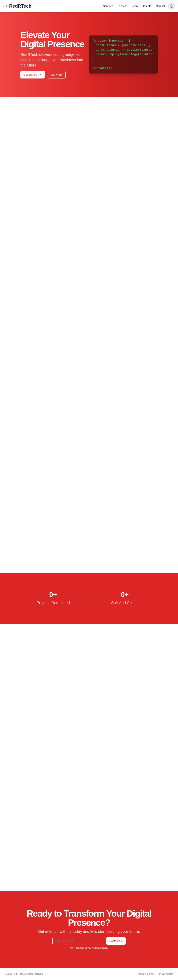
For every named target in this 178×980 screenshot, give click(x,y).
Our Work (57, 75)
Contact (160, 6)
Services (108, 6)
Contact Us (116, 941)
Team (135, 6)
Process (123, 6)
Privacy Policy (166, 974)
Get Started (33, 75)
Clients (147, 6)
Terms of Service (146, 974)
